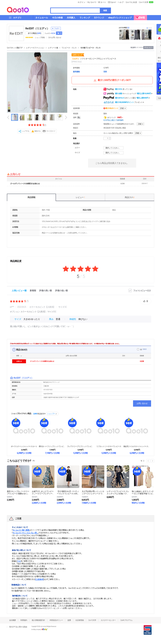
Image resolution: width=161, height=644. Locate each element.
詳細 (122, 108)
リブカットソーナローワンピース (109, 446)
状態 (18, 356)
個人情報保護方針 (38, 620)
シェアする (25, 131)
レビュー (80, 197)
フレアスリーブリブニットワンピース (80, 446)
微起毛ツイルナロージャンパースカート (137, 446)
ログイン (81, 2)
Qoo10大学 (144, 2)
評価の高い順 (46, 291)
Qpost (113, 2)
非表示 (145, 349)
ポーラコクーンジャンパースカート (24, 446)
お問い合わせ (142, 403)
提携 (69, 620)
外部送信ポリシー (56, 620)
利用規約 (24, 620)
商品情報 (31, 197)
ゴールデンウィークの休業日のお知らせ (25, 184)
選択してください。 (114, 148)
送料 (77, 118)
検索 (105, 10)
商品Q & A (130, 197)
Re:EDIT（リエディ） (37, 28)
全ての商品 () (34, 33)
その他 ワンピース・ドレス (90, 48)
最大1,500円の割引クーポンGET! (112, 80)
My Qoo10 (92, 2)
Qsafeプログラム (126, 620)
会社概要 (12, 620)
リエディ (75, 59)
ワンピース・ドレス (69, 48)
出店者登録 (80, 620)
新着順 (33, 291)
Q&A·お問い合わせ (55, 38)
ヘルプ (121, 2)
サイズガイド (51, 131)
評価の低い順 (61, 291)
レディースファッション (35, 48)
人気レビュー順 (19, 291)
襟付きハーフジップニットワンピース (52, 446)
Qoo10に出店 (131, 2)
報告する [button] (37, 131)
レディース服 (53, 48)
